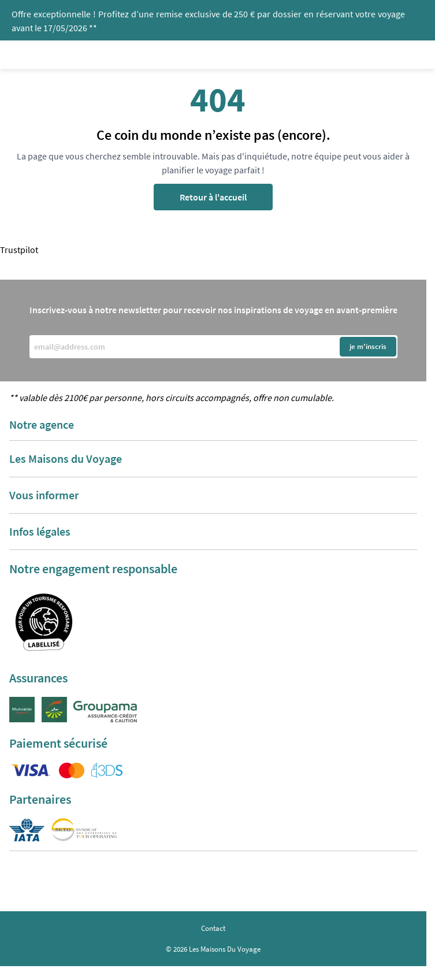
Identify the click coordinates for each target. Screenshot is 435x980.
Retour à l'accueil (213, 197)
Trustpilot (19, 250)
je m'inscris (368, 346)
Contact (213, 928)
